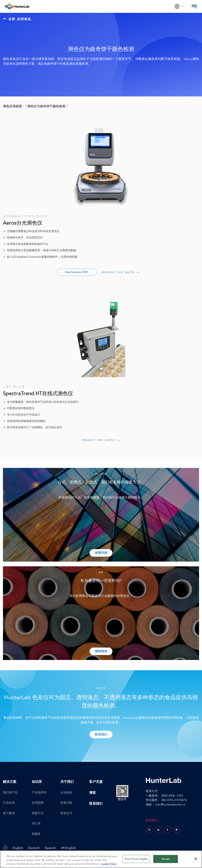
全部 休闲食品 (17, 19)
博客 (93, 793)
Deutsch (34, 848)
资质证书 (66, 813)
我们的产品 (10, 792)
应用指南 (38, 803)
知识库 (37, 782)
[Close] (196, 859)
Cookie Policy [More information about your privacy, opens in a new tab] (109, 864)
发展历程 (66, 803)
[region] (101, 859)
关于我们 (67, 782)
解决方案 (10, 782)
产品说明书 (39, 792)
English (18, 848)
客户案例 (9, 813)
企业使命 (66, 792)
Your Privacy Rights (136, 859)
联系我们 (96, 804)
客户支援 (96, 782)
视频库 (36, 834)
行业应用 (9, 803)
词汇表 (36, 823)
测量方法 (38, 813)
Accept (166, 859)
